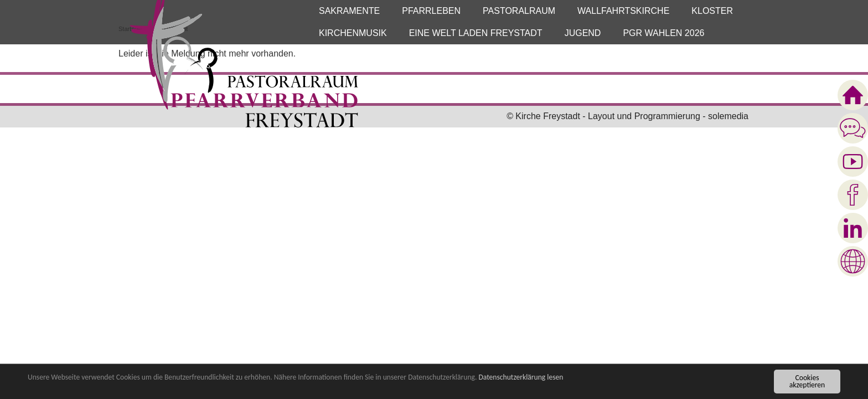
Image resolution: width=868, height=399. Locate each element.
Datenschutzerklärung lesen (521, 378)
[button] (349, 11)
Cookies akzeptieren (807, 382)
